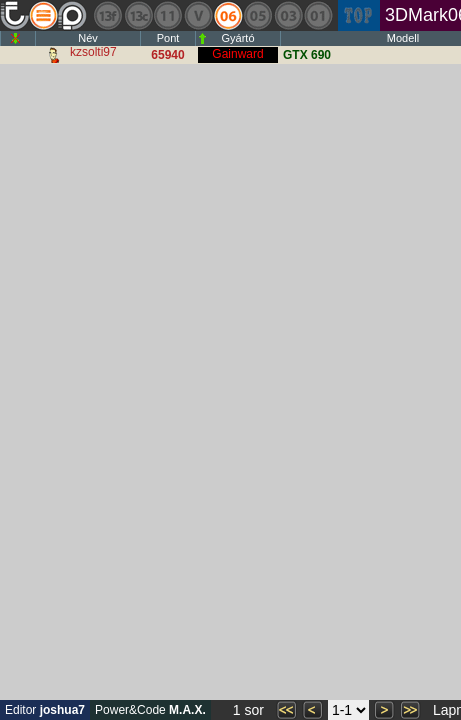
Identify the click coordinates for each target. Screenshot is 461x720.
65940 (167, 55)
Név (88, 38)
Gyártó (237, 38)
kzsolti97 (93, 52)
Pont (168, 38)
